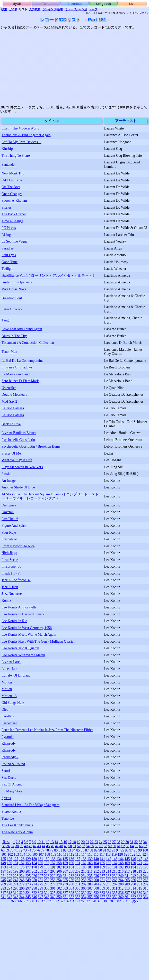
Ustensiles (9, 388)
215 (115, 871)
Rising (6, 235)
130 (34, 859)
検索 (4, 9)
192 (121, 867)
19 (78, 842)
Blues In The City (14, 336)
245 (3, 880)
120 (120, 854)
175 (16, 867)
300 (47, 888)
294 (10, 888)
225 (28, 876)
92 (109, 850)
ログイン (144, 13)
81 (60, 850)
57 (101, 846)
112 (72, 854)
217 (127, 871)
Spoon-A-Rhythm (14, 201)
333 (102, 893)
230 (59, 876)
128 (22, 859)
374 (69, 901)
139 (90, 859)
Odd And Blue (12, 180)
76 (38, 850)
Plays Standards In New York (22, 467)
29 (123, 842)
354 (84, 897)
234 (84, 876)
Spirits (6, 798)
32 (136, 842)
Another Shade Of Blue (18, 487)
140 (96, 859)
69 (7, 850)
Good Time (10, 262)
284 (96, 884)
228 (47, 876)
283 (90, 884)
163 (90, 863)
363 (140, 897)
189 (102, 867)
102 (10, 854)
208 (71, 871)
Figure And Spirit (14, 526)
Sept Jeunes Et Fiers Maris (20, 381)
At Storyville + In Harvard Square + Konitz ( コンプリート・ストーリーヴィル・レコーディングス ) (50, 496)
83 (69, 850)
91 (105, 850)
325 (53, 893)
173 (3, 867)
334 (109, 893)
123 (139, 854)
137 (78, 859)
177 (28, 867)
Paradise (8, 248)
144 (121, 859)
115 (90, 854)
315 (140, 888)
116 (96, 854)
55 (92, 846)
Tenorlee (8, 819)
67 (145, 846)
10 (39, 842)
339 (140, 893)
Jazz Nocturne (12, 594)
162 (84, 863)
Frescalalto (9, 539)
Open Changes (12, 194)
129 (28, 859)
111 (66, 854)
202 (34, 871)
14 (56, 842)
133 (53, 859)
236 (96, 876)
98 (136, 850)
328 (71, 893)
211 (90, 871)
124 (145, 854)
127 (16, 859)
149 (3, 863)
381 (112, 901)
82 (65, 850)
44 (43, 846)
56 (97, 846)
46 (52, 846)
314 (133, 888)
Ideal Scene (10, 560)
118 (108, 854)
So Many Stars (12, 791)
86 (83, 850)
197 (3, 871)
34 (145, 842)
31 (132, 842)
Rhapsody (9, 743)
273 (28, 884)
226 (34, 876)
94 (118, 850)
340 (146, 893)
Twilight (7, 269)
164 (96, 863)
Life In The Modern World (20, 128)
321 (28, 893)
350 (59, 897)
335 (115, 893)
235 (90, 876)
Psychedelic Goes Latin (18, 440)
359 (115, 897)
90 (100, 850)
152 (22, 863)
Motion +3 (9, 696)
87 (87, 850)
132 (47, 859)
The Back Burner (14, 214)
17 (70, 842)
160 (71, 863)
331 (90, 893)
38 (17, 846)
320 (22, 893)
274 (34, 884)
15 (61, 842)
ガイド (13, 9)
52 (79, 846)
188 (96, 867)
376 (81, 901)
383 (124, 901)
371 (50, 901)
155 (41, 863)
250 (34, 880)
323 (41, 893)
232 (71, 876)
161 (78, 863)
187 (90, 867)
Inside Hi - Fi (11, 573)
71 (16, 850)
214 (108, 871)
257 (78, 880)
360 (121, 897)
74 (29, 850)
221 (3, 876)
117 (102, 854)
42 (35, 846)
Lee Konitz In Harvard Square (23, 614)
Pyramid (8, 737)
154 (34, 863)
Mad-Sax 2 (9, 401)
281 (78, 884)
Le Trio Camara (13, 408)
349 (53, 897)
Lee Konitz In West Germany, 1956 (27, 628)
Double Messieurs (14, 395)
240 (121, 876)
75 (34, 850)
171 (140, 863)
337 (127, 893)
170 (133, 863)
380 (106, 901)
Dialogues (9, 505)
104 (23, 854)
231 (65, 876)
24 (101, 842)
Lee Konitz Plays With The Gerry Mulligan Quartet (38, 641)
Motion (7, 682)
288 (121, 884)
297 (28, 888)
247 (16, 880)
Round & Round (13, 764)
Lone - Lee (9, 669)
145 (127, 859)
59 (110, 846)
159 (65, 863)
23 (96, 842)
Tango (6, 320)
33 (141, 842)
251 (41, 880)
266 (133, 880)
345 (28, 897)
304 (71, 888)
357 (102, 897)
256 (71, 880)
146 (133, 859)
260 (96, 880)
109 (54, 854)
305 (78, 888)
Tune (46, 4)
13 (52, 842)
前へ (6, 842)
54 (88, 846)
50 (70, 846)
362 (133, 897)
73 (25, 850)
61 (119, 846)
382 (118, 901)
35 (4, 846)
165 (102, 863)
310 (109, 888)
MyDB (17, 4)
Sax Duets (9, 778)
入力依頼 (35, 9)
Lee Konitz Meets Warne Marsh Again (29, 635)
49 (66, 846)
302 (59, 888)
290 (133, 884)
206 (59, 871)
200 (22, 871)
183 (65, 867)
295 (16, 888)
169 (127, 863)
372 (56, 901)
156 (47, 863)
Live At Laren (11, 662)
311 (115, 888)
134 (59, 859)
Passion (7, 474)
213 (102, 871)
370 (44, 901)
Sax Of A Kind (12, 784)
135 (65, 859)
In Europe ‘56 (11, 566)
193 (127, 867)
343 (16, 897)
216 (121, 871)
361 (127, 897)
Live (132, 4)
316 (146, 888)
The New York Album (17, 832)
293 (3, 888)
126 (10, 859)
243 (140, 876)
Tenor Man (9, 352)
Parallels (8, 716)
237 (102, 876)
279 (65, 884)
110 (60, 854)
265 (127, 880)
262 (109, 880)
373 (62, 901)
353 (78, 897)
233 (78, 876)
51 (75, 846)
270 (10, 884)
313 (127, 888)
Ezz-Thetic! (10, 519)
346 (34, 897)
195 (140, 867)
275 (41, 884)
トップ (93, 9)
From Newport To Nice (18, 546)
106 (35, 854)
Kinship (7, 149)
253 (53, 880)
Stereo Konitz (11, 812)
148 (146, 859)
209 (78, 871)
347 (41, 897)
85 (78, 850)
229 (53, 876)
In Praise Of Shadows (17, 367)
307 (90, 888)
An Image (9, 481)
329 (78, 893)
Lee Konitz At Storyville (19, 607)
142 (109, 859)
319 (16, 893)
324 (47, 893)
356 (96, 897)
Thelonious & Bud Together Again (26, 135)
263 (115, 880)
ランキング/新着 (52, 9)
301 (53, 888)
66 (141, 846)
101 (4, 854)
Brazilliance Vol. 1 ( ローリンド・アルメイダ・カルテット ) (48, 276)
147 (140, 859)
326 (59, 893)
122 (133, 854)
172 (146, 863)
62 (123, 846)
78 (47, 850)
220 (146, 871)
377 (87, 901)
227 (41, 876)
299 (41, 888)
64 (132, 846)
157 (53, 863)
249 (28, 880)
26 (110, 842)
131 (41, 859)
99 (140, 850)
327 (65, 893)
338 (133, 893)
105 (29, 854)
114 (84, 854)
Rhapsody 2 (10, 757)
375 (75, 901)
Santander (9, 165)
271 (16, 884)
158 (59, 863)
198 (10, 871)
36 (8, 846)
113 (78, 854)
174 (10, 867)
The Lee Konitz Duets (17, 825)
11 (43, 842)
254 (59, 880)
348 (47, 897)
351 (65, 897)
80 (56, 850)
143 (115, 859)
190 (109, 867)
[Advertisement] (74, 66)
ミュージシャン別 (76, 9)
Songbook (103, 4)
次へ (135, 901)
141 (102, 859)
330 (84, 893)
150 (10, 863)
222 (10, 876)
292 (146, 884)
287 (115, 884)
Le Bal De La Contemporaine (23, 361)
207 (65, 871)
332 (96, 893)
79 (51, 850)
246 (10, 880)
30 (127, 842)
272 (22, 884)
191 (115, 867)
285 (102, 884)
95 (122, 850)
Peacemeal (9, 723)
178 (34, 867)
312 (121, 888)
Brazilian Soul (12, 298)
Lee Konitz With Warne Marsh (23, 655)
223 (16, 876)
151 (16, 863)
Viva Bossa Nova (14, 289)
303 (65, 888)
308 (96, 888)
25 (105, 842)
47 (57, 846)
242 (133, 876)
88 (91, 850)
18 (74, 842)
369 (38, 901)
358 (109, 897)
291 (140, 884)
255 (65, 880)
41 (30, 846)
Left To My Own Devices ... (21, 142)
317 (3, 893)
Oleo (5, 710)
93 (113, 850)
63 (128, 846)
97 (131, 850)
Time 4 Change (12, 221)
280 (71, 884)
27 (114, 842)
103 (16, 854)
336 (121, 893)
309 (103, 888)
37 (13, 846)
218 (133, 871)
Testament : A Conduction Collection (28, 343)
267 (140, 880)
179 (41, 867)
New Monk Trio (13, 173)
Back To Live (11, 424)
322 (34, 893)
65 (136, 846)
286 (109, 884)
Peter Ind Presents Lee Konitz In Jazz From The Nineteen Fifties (47, 730)
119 (114, 854)
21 (87, 842)
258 (84, 880)
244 (146, 876)
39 (21, 846)
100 (145, 850)
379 (100, 901)
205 (53, 871)
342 (10, 897)
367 (25, 901)
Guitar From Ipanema (17, 282)
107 (41, 854)
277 (53, 884)
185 (78, 867)
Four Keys (9, 533)
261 (102, 880)
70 (12, 850)
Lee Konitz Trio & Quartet (20, 648)
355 (90, 897)
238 (109, 876)
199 (16, 871)
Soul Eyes (9, 255)
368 (32, 901)
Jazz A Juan (10, 587)
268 (146, 880)
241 (127, 876)
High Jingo (9, 553)
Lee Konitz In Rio (14, 621)
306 (84, 888)
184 (71, 867)
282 (84, 884)
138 (84, 859)
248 (22, 880)
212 (96, 871)
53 (83, 846)
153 (28, 863)
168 (121, 863)
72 (21, 850)
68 (3, 850)
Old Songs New (13, 703)
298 (34, 888)
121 (126, 854)
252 (47, 880)
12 (48, 842)
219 (140, 871)
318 (10, 893)
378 (94, 901)
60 (114, 846)
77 (43, 850)
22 (92, 842)
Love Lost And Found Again (22, 329)
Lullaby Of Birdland (16, 675)
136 (71, 859)
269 (3, 884)
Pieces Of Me (11, 453)
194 (133, 867)
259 (90, 880)
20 (83, 842)
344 (22, 897)
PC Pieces (9, 228)
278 (59, 884)
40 (26, 846)
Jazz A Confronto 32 (16, 580)
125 (3, 859)
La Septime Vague (15, 241)
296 (22, 888)
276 (47, 884)
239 (115, 876)
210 (84, 871)
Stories (6, 207)
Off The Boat (11, 187)
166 (109, 863)
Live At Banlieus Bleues (19, 433)
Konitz (6, 601)
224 (22, 876)
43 (39, 846)
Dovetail (8, 512)
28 (118, 842)
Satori (6, 771)
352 (71, 897)
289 (127, 884)
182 (59, 867)
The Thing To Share (16, 156)
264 (121, 880)
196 (146, 867)
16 (65, 842)
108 (47, 854)
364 (146, 897)
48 (61, 846)
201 (28, 871)
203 (41, 871)
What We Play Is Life (17, 460)
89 (96, 850)
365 (13, 901)
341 (3, 897)
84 (74, 850)
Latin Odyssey (12, 309)
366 (19, 901)
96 (127, 850)
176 (22, 867)
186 (84, 867)
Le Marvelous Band (16, 374)
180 (47, 867)
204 (47, 871)
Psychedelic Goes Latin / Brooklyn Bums (31, 446)
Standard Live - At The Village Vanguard (30, 805)
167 (115, 863)
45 (48, 846)
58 (106, 846)
